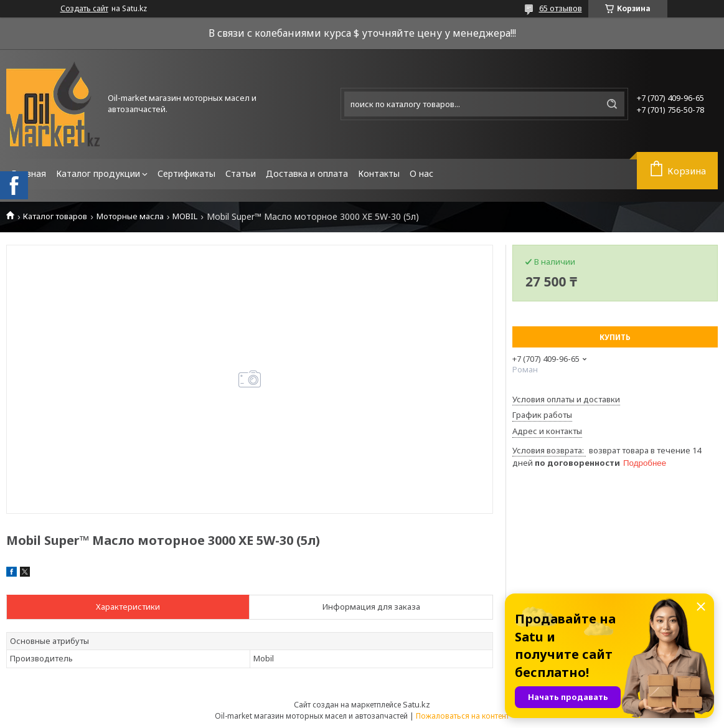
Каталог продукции (98, 173)
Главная (29, 173)
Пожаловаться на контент (463, 716)
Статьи (241, 173)
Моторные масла (130, 216)
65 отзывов (561, 8)
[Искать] (612, 104)
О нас (421, 173)
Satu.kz (416, 704)
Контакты (379, 173)
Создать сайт (84, 9)
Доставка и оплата (307, 173)
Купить (615, 337)
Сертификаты (186, 173)
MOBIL (185, 216)
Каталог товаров (55, 216)
